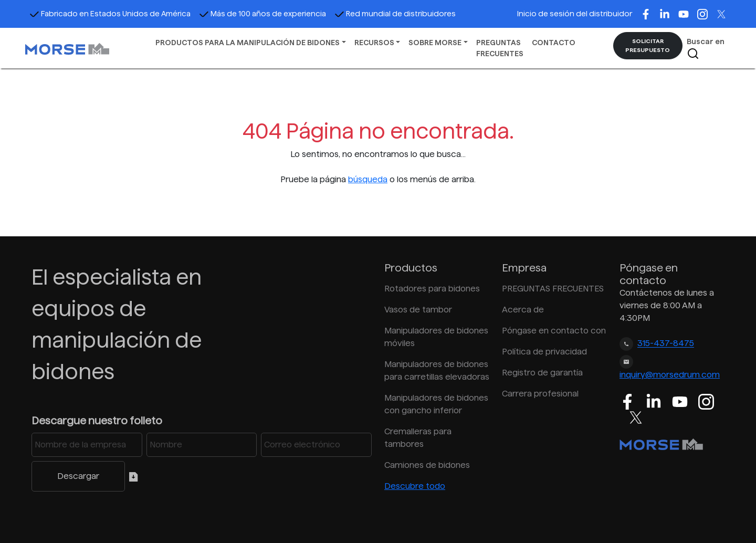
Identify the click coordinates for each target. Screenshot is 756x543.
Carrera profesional (540, 394)
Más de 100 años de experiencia (262, 14)
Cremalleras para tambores (418, 438)
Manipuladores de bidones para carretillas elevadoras (437, 370)
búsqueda (368, 179)
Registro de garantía (542, 373)
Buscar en (706, 49)
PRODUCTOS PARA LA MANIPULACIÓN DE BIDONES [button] (248, 43)
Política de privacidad (544, 352)
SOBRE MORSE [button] (435, 43)
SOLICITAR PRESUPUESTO (648, 45)
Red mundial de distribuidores (395, 14)
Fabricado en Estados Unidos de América (110, 14)
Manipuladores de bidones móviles (436, 337)
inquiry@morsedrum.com (670, 375)
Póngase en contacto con (554, 331)
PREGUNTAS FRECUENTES (500, 48)
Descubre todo (415, 486)
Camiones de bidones (427, 465)
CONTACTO (554, 43)
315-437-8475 (666, 344)
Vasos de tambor (418, 310)
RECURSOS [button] (374, 43)
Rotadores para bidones (432, 289)
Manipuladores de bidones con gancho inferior (436, 404)
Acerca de (523, 310)
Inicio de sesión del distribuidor (575, 14)
